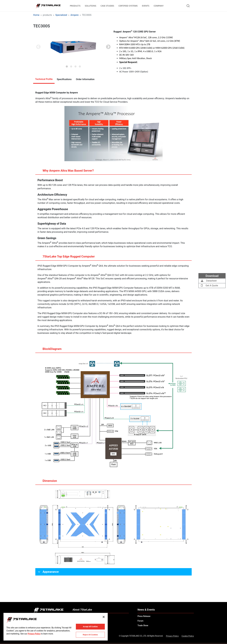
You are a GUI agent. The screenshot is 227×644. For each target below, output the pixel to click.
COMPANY (159, 6)
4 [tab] (80, 66)
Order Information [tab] (85, 79)
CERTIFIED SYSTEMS (128, 6)
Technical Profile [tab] (44, 79)
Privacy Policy (172, 636)
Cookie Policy (188, 636)
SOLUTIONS (91, 6)
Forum (140, 621)
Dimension (47, 482)
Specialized (61, 15)
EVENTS (146, 6)
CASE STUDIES (107, 6)
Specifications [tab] (64, 79)
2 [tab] (71, 66)
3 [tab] (76, 66)
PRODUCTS (75, 6)
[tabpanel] (73, 47)
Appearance (48, 573)
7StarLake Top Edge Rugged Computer (66, 258)
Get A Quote (209, 286)
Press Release (144, 616)
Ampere (75, 15)
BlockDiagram (49, 350)
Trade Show (143, 625)
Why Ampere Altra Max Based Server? (65, 172)
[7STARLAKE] (48, 6)
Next (108, 47)
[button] (73, 47)
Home (36, 15)
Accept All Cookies (90, 627)
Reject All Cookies (90, 635)
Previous (38, 47)
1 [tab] (67, 66)
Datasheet (209, 281)
